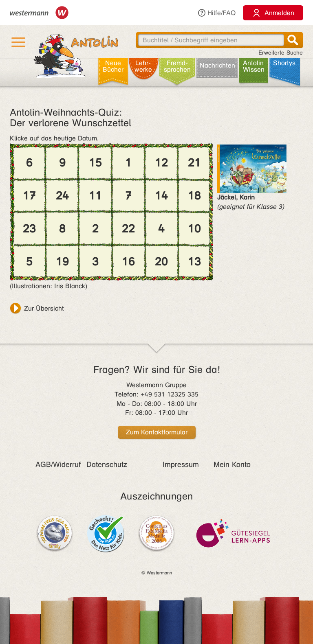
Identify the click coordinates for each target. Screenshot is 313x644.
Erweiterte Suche (281, 53)
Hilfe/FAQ (216, 13)
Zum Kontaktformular (157, 432)
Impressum (181, 464)
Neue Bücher (113, 66)
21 (194, 163)
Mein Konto (232, 464)
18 (194, 196)
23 (29, 229)
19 (62, 262)
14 (161, 196)
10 (194, 229)
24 (62, 196)
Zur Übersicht (44, 308)
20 (161, 262)
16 (128, 262)
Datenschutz (107, 464)
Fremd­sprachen (177, 66)
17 (29, 196)
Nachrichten (217, 65)
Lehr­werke (143, 66)
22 (128, 229)
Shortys (284, 63)
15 (95, 163)
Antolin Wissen (254, 66)
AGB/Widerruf (58, 464)
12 (161, 163)
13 (194, 262)
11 (95, 196)
